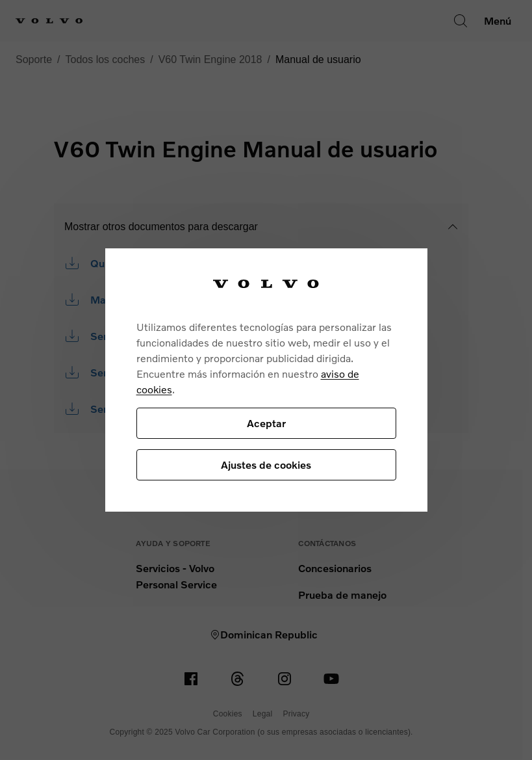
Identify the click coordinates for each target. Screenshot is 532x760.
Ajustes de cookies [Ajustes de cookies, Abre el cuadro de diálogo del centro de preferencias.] (266, 465)
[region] (266, 380)
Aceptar (266, 423)
